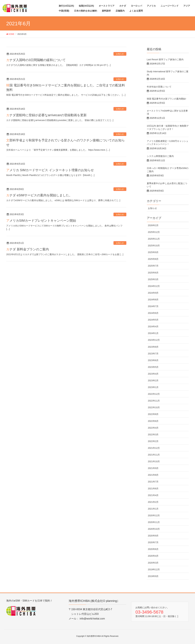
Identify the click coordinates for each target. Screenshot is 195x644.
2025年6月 (153, 273)
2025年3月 (153, 279)
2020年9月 (153, 536)
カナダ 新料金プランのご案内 (28, 249)
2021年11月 (154, 455)
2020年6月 (153, 549)
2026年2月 (153, 225)
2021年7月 (153, 482)
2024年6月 (153, 313)
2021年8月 (153, 475)
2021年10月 (154, 461)
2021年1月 (153, 509)
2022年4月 (153, 428)
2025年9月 (153, 252)
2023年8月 (153, 347)
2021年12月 (154, 448)
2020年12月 (154, 515)
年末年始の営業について (159, 87)
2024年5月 (153, 320)
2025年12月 (154, 232)
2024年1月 (153, 333)
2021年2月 (153, 502)
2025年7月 (153, 266)
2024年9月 (153, 293)
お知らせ (120, 54)
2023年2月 (153, 381)
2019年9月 (153, 576)
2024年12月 (154, 286)
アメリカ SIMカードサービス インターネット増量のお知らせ (50, 170)
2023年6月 (153, 360)
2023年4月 (153, 374)
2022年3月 (153, 435)
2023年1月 (153, 387)
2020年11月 (154, 522)
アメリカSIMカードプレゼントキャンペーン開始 (41, 221)
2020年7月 (153, 542)
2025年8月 (153, 259)
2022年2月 (153, 441)
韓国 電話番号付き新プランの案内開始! (167, 99)
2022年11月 (154, 401)
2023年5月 (153, 367)
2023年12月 (154, 340)
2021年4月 (153, 495)
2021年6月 (153, 489)
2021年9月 (153, 468)
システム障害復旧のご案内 (160, 156)
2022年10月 (154, 407)
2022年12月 (154, 394)
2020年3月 (153, 563)
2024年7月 (153, 306)
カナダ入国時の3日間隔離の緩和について (36, 60)
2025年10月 (154, 246)
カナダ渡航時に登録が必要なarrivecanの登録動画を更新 (46, 115)
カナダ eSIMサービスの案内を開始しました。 (39, 195)
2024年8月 (153, 300)
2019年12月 (154, 569)
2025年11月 (154, 239)
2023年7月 (153, 354)
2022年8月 (153, 414)
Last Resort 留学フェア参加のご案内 (165, 59)
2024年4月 (153, 326)
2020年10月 (154, 529)
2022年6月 (153, 421)
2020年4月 (153, 556)
